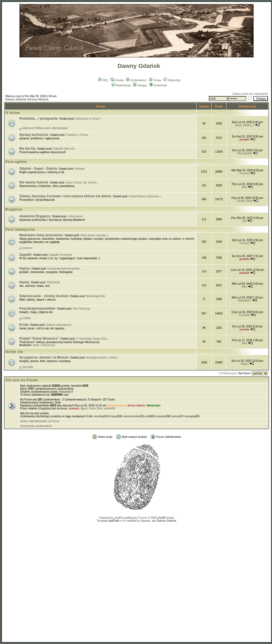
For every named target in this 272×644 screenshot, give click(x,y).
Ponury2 (245, 173)
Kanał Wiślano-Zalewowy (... (146, 196)
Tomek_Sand (244, 201)
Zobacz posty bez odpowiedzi (250, 94)
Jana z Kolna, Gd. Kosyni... (82, 183)
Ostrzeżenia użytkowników (36, 426)
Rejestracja (121, 85)
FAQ (103, 80)
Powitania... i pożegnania (38, 119)
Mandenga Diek (96, 296)
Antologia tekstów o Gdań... (102, 358)
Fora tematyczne (20, 229)
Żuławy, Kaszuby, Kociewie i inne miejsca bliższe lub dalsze (65, 196)
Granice (27, 248)
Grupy (155, 80)
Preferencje (228, 373)
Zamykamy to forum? (88, 119)
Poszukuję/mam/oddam (37, 308)
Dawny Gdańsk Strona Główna (27, 99)
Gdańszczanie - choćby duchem (44, 296)
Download (158, 85)
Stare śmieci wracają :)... (95, 235)
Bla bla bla (27, 149)
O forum (13, 113)
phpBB (118, 518)
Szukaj (117, 80)
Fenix (92, 408)
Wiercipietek (244, 153)
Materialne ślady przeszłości (41, 235)
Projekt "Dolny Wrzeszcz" (39, 339)
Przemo (143, 518)
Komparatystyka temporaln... (65, 269)
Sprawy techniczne (34, 135)
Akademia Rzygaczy (35, 216)
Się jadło (28, 367)
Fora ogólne (16, 162)
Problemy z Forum (77, 135)
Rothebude (54, 282)
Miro (245, 187)
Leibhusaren (75, 216)
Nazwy (24, 282)
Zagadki (25, 255)
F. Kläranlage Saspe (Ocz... (93, 339)
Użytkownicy (136, 80)
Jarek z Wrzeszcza (44, 345)
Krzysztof (245, 315)
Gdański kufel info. (64, 149)
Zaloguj (140, 85)
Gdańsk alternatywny (59, 325)
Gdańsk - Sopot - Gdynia (38, 169)
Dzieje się (14, 352)
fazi (245, 221)
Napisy (25, 268)
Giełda (27, 318)
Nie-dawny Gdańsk (34, 182)
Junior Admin (136, 405)
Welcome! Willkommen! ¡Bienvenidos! (46, 128)
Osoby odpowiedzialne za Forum (40, 421)
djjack (84, 408)
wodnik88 (110, 408)
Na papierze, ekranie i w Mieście (44, 357)
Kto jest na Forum (22, 380)
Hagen (245, 364)
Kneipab (80, 169)
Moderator (154, 405)
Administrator (116, 405)
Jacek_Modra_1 (245, 125)
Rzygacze (14, 209)
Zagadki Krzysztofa (61, 255)
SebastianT (244, 300)
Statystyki (172, 80)
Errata (24, 325)
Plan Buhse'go (82, 309)
